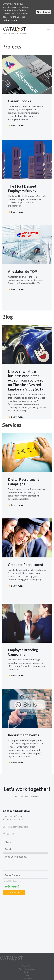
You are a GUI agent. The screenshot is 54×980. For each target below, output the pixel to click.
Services (27, 972)
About (27, 975)
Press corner (27, 978)
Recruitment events (24, 735)
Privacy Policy (27, 966)
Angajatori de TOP (22, 271)
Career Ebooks (19, 101)
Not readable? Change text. (12, 881)
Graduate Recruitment (26, 565)
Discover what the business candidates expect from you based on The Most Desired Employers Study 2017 (26, 380)
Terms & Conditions (27, 969)
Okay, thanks (43, 12)
